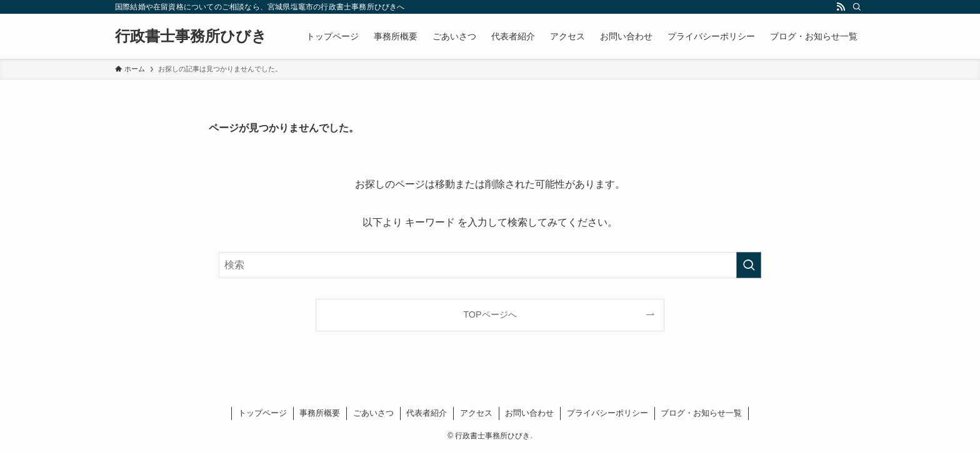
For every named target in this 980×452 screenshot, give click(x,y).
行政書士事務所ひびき (191, 36)
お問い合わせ (529, 413)
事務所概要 (320, 413)
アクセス (476, 413)
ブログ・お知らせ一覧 (701, 413)
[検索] (857, 7)
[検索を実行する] (749, 265)
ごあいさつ (373, 413)
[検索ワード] (490, 265)
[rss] (841, 7)
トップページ (262, 413)
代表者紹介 (427, 413)
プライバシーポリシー (607, 413)
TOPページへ (490, 314)
